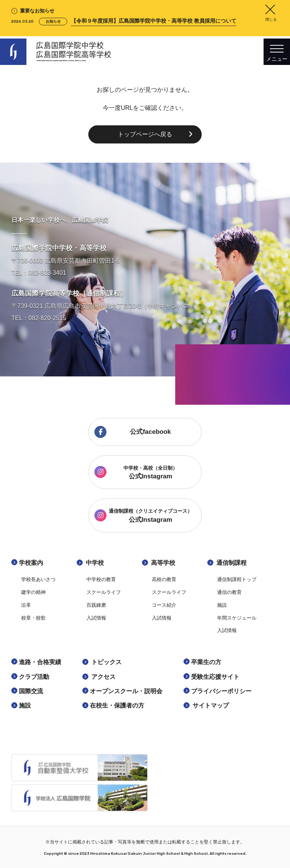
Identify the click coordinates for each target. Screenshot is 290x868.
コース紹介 (164, 605)
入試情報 (96, 618)
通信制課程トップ (237, 579)
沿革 (26, 605)
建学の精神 (33, 592)
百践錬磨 (96, 605)
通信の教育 (229, 592)
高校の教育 (164, 579)
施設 (222, 605)
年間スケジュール (237, 618)
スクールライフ (104, 592)
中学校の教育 (101, 579)
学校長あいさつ (38, 579)
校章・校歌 (33, 618)
